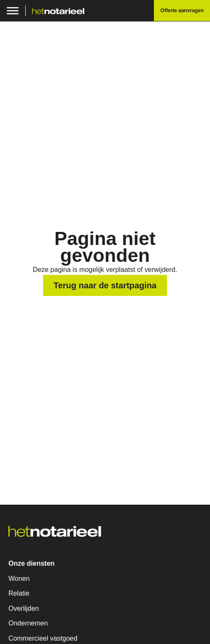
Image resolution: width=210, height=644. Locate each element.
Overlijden (24, 608)
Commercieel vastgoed (43, 638)
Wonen (19, 579)
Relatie (19, 593)
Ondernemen (28, 623)
